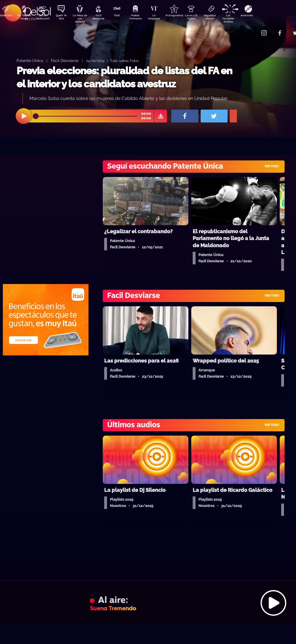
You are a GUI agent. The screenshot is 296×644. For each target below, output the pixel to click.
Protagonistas (183, 16)
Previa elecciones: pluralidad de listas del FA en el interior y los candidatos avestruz (124, 77)
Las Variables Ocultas (243, 18)
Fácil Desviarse (103, 18)
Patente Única (30, 60)
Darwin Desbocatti (44, 18)
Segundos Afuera (223, 18)
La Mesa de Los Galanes (83, 18)
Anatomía (263, 16)
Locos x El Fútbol (203, 18)
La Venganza (163, 18)
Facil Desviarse (65, 60)
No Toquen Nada (23, 18)
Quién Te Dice (64, 18)
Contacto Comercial (252, 29)
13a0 (123, 16)
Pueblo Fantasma (143, 18)
